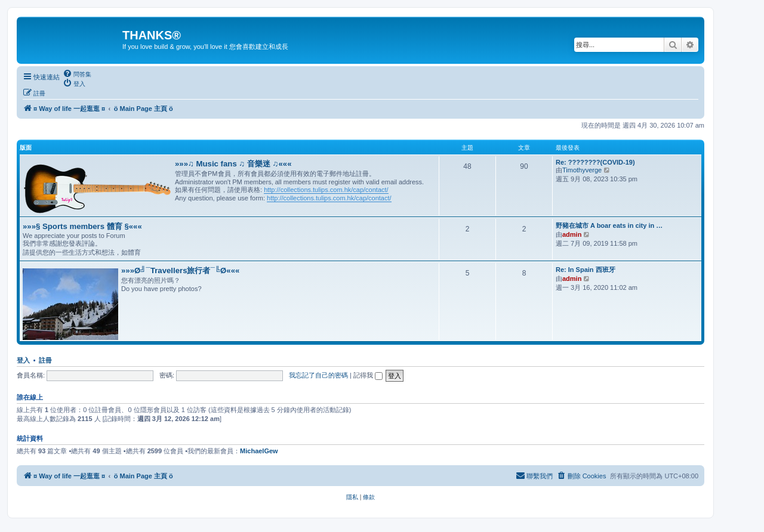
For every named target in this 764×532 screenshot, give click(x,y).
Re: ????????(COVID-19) (595, 162)
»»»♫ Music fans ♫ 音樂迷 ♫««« (233, 164)
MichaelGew (259, 451)
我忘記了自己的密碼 (318, 375)
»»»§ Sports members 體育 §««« (82, 226)
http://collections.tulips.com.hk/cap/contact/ (326, 190)
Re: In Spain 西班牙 (586, 270)
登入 (23, 360)
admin (572, 234)
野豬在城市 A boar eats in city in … (609, 225)
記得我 (368, 375)
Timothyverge (582, 170)
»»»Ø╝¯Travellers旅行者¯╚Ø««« (180, 270)
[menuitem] (77, 74)
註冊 (45, 360)
